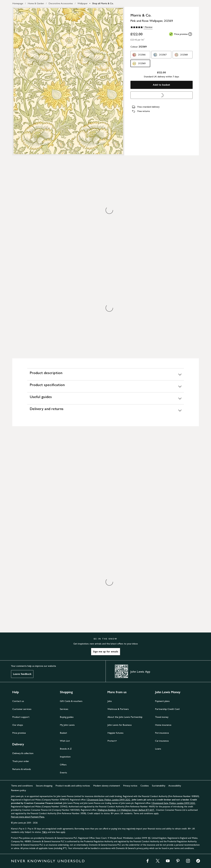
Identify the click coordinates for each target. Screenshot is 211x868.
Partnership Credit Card (167, 709)
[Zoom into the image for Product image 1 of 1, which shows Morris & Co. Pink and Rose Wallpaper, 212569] (68, 81)
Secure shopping (44, 786)
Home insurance (163, 725)
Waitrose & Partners (118, 709)
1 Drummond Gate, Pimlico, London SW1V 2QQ (109, 800)
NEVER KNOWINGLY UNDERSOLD (48, 861)
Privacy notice (130, 786)
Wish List (65, 741)
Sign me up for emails (106, 652)
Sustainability (159, 786)
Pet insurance (162, 733)
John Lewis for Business (120, 725)
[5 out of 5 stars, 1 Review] (141, 27)
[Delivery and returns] (106, 410)
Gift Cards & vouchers (71, 701)
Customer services (22, 709)
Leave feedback (22, 674)
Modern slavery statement (107, 786)
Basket (63, 733)
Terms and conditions (22, 786)
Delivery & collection (23, 753)
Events (63, 772)
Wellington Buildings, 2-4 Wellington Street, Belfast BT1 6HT (126, 810)
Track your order (21, 761)
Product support (21, 717)
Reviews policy (19, 790)
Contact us (18, 701)
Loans (158, 749)
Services (64, 709)
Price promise (19, 733)
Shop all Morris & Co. (103, 3)
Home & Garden (36, 3)
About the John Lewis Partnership (125, 717)
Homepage (18, 3)
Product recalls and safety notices (73, 786)
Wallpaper (82, 3)
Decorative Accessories (61, 3)
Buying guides (67, 717)
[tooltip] (190, 34)
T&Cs (45, 832)
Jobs (110, 701)
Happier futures (115, 733)
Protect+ (112, 741)
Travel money (162, 717)
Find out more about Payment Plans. (28, 817)
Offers (63, 765)
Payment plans (162, 701)
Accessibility (175, 786)
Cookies (145, 786)
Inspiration (65, 757)
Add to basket (161, 85)
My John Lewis (67, 725)
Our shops (18, 725)
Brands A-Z (66, 749)
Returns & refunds (22, 769)
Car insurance (162, 741)
